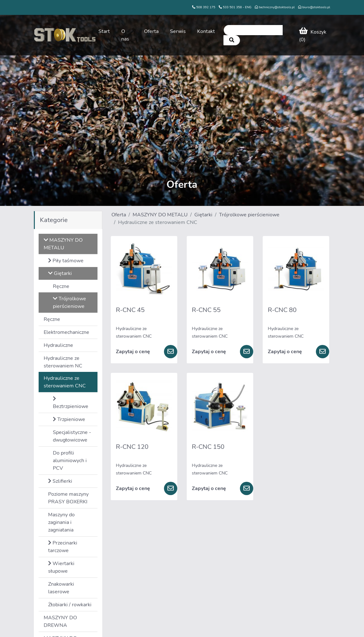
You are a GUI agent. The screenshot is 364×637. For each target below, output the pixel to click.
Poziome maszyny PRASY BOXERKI (68, 498)
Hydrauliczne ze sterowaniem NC (63, 362)
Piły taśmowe (66, 261)
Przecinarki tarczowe (63, 547)
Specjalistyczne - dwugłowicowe (72, 436)
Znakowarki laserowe (61, 588)
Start (104, 31)
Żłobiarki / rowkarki (70, 605)
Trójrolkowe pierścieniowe (69, 303)
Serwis (178, 31)
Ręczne (61, 286)
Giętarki (60, 273)
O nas (125, 35)
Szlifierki (60, 481)
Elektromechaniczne (66, 332)
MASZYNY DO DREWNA (60, 621)
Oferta (151, 31)
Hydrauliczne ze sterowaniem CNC (65, 382)
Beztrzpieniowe (71, 403)
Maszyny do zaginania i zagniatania (61, 522)
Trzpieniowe (69, 419)
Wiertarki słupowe (61, 567)
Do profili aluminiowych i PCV (70, 461)
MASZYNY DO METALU (63, 244)
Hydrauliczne (58, 345)
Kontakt (206, 31)
